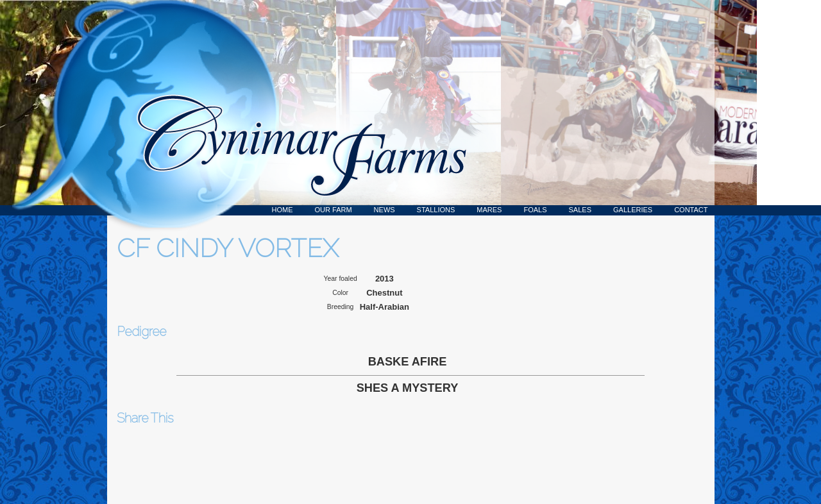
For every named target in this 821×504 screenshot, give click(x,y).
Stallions (436, 210)
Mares (489, 210)
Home (283, 210)
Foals (535, 210)
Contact (691, 210)
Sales (580, 210)
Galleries (633, 210)
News (385, 210)
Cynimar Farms (295, 108)
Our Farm (334, 210)
